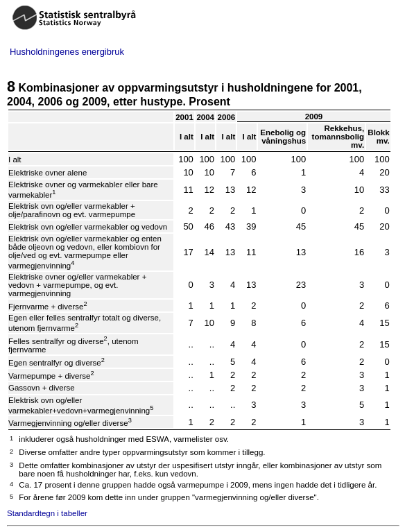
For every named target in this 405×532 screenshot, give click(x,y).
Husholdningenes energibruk (67, 52)
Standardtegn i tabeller (47, 513)
